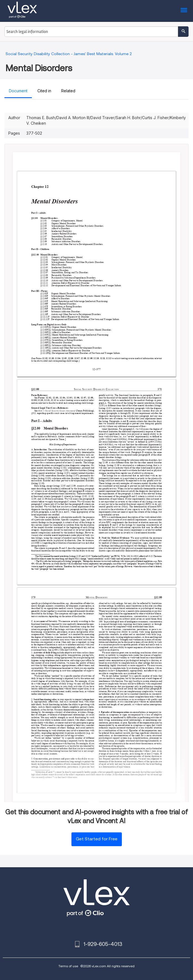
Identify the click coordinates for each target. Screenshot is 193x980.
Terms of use (68, 966)
